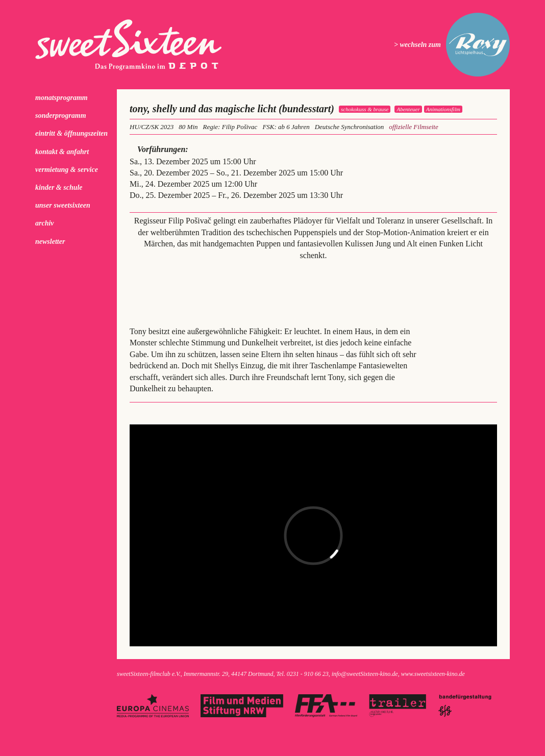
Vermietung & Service (67, 170)
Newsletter (50, 242)
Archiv (45, 223)
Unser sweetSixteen (63, 205)
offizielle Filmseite (413, 127)
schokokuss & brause (365, 109)
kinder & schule (59, 187)
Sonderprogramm (61, 116)
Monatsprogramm (61, 98)
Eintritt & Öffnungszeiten (71, 133)
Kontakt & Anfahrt (62, 152)
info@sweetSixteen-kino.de (365, 674)
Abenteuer (408, 109)
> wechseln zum (417, 45)
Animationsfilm (443, 109)
